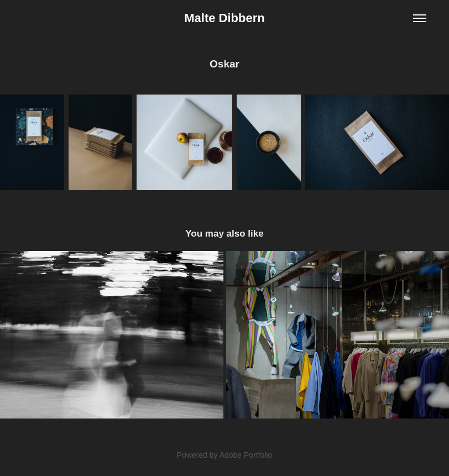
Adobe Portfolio (246, 455)
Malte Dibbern (224, 18)
